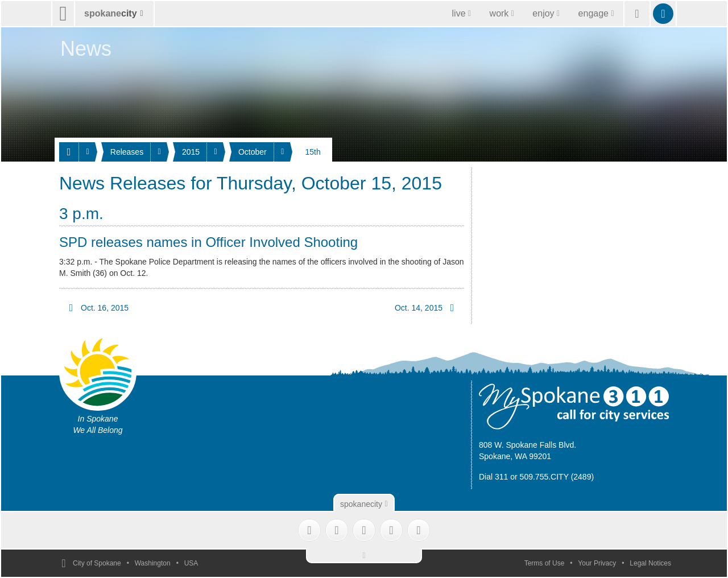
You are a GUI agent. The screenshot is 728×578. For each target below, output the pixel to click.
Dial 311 (493, 477)
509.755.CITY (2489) (557, 477)
